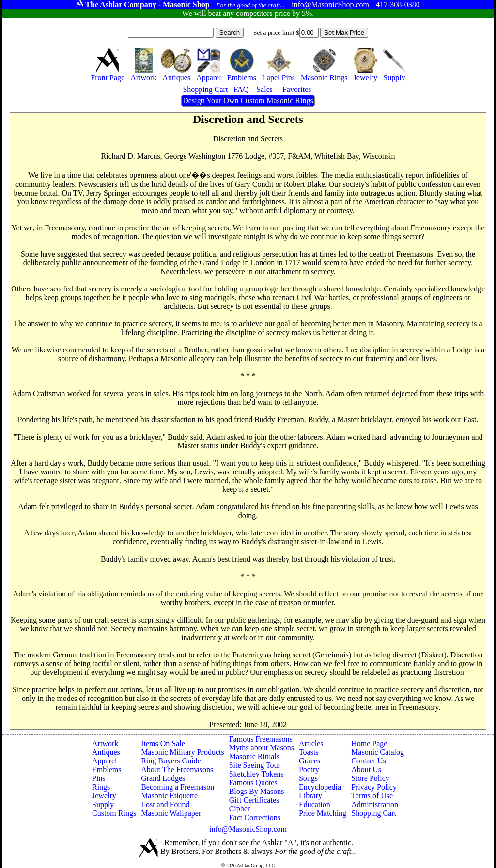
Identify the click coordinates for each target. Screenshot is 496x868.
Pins (99, 778)
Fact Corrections (255, 817)
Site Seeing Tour (255, 765)
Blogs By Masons (257, 791)
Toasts (309, 752)
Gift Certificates (254, 800)
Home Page (369, 743)
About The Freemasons (177, 769)
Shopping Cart (374, 813)
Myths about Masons (262, 748)
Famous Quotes (253, 783)
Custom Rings (114, 813)
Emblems (107, 769)
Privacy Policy (374, 787)
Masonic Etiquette (169, 796)
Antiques (106, 752)
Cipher (240, 809)
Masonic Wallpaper (171, 813)
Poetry (309, 769)
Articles (311, 743)
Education (315, 804)
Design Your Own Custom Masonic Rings (248, 100)
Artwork (105, 743)
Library (310, 796)
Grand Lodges (163, 778)
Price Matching (323, 813)
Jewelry (104, 796)
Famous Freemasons (261, 739)
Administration (375, 804)
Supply (103, 804)
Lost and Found (165, 804)
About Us (366, 769)
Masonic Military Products (183, 752)
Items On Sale (163, 743)
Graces (310, 761)
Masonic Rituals (254, 756)
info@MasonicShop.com (248, 829)
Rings (101, 787)
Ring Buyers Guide (171, 761)
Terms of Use (372, 796)
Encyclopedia (320, 787)
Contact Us (369, 761)
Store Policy (370, 778)
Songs (308, 778)
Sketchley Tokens (256, 774)
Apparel (105, 761)
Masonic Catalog (378, 752)
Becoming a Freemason (178, 787)
